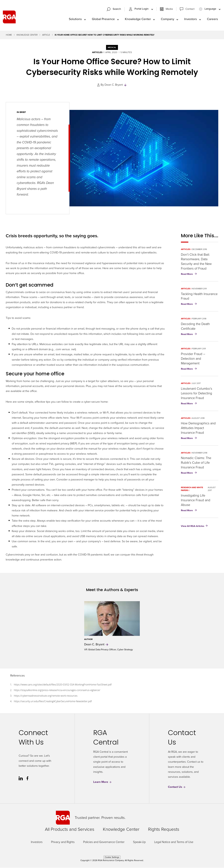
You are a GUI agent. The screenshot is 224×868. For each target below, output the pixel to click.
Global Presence (103, 19)
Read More (189, 275)
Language (208, 9)
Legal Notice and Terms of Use (174, 842)
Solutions (75, 19)
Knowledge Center (138, 19)
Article (46, 35)
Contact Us (177, 787)
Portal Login (139, 9)
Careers (212, 19)
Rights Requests (164, 830)
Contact (190, 9)
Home (9, 35)
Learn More (103, 782)
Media (169, 9)
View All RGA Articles (193, 526)
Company (168, 19)
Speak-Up (139, 842)
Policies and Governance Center (104, 842)
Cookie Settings (112, 858)
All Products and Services (70, 830)
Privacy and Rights (63, 842)
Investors (191, 19)
